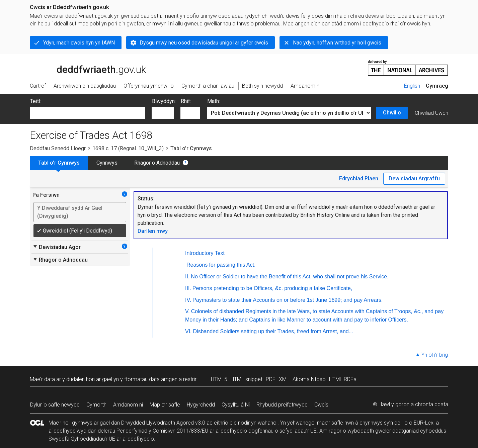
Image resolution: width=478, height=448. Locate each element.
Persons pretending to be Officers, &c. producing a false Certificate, (272, 288)
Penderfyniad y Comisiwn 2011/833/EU (162, 431)
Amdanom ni (128, 405)
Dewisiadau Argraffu (414, 178)
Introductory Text (205, 253)
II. (187, 277)
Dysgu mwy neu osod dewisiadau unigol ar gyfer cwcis (204, 43)
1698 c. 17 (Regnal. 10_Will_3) (128, 148)
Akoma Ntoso (309, 379)
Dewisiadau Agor (57, 247)
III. (188, 288)
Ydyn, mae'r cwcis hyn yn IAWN (79, 43)
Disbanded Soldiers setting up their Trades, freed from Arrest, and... (273, 331)
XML (284, 379)
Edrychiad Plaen (359, 178)
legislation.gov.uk (83, 67)
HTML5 (219, 379)
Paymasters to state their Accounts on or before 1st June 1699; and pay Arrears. (288, 300)
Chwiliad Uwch (431, 113)
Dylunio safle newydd (55, 405)
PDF (271, 379)
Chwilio (392, 113)
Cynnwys (107, 163)
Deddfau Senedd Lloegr (58, 148)
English (412, 86)
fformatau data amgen (151, 379)
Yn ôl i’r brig (435, 355)
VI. (188, 331)
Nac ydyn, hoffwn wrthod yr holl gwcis (337, 43)
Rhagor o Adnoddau (157, 163)
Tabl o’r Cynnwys (59, 163)
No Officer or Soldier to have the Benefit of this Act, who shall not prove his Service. (290, 277)
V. (187, 311)
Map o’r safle (165, 405)
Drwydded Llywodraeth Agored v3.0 (163, 423)
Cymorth (96, 405)
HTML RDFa (343, 379)
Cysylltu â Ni (236, 405)
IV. (188, 300)
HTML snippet (247, 379)
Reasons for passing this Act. (221, 265)
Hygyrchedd (201, 405)
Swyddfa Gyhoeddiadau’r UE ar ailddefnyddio (101, 439)
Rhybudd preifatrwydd (282, 405)
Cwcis (321, 405)
